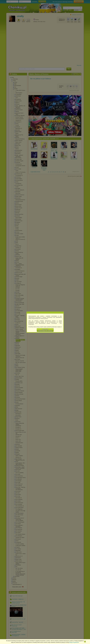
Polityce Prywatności (74, 642)
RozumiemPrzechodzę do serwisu (45, 330)
